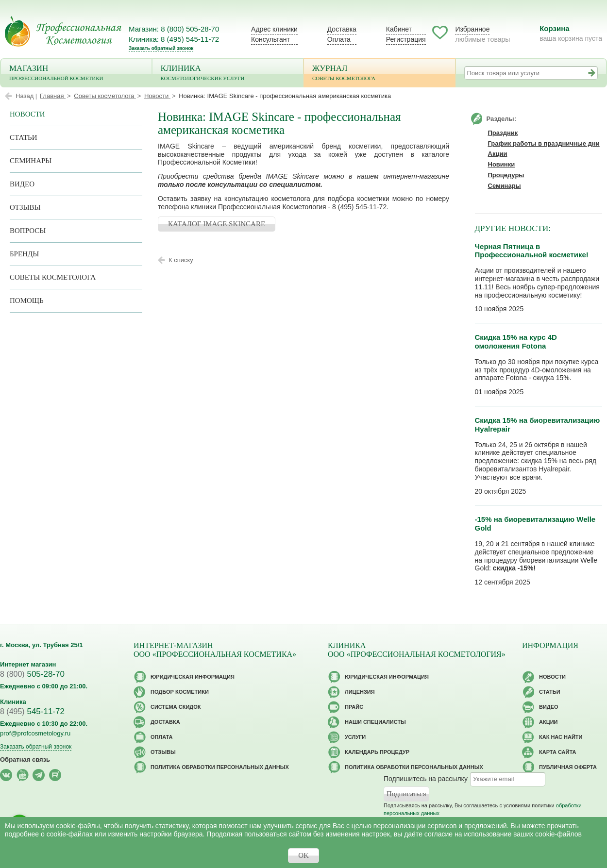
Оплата (339, 39)
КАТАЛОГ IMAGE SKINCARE (217, 224)
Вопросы (28, 231)
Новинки (502, 164)
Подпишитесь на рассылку (426, 779)
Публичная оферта (568, 767)
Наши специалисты (375, 722)
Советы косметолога (53, 277)
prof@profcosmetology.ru (35, 733)
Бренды (24, 254)
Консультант (270, 39)
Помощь (27, 300)
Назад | (26, 96)
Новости (27, 114)
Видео (22, 184)
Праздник (503, 133)
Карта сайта (557, 752)
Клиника (228, 74)
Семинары (31, 161)
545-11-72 (32, 711)
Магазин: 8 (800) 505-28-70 (174, 29)
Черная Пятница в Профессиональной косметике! (532, 251)
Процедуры (506, 175)
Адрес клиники (274, 29)
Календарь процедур (377, 752)
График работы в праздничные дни (544, 143)
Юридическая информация (193, 677)
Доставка (342, 29)
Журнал (379, 74)
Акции (498, 154)
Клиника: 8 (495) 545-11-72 (174, 39)
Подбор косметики (180, 692)
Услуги (355, 737)
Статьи (24, 137)
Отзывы (25, 207)
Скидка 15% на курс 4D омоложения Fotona (516, 342)
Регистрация (406, 39)
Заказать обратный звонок (161, 48)
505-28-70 (32, 674)
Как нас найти (561, 737)
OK (303, 855)
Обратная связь (25, 759)
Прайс (354, 707)
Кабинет (399, 29)
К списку (181, 260)
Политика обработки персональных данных (220, 767)
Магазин (76, 74)
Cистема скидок (176, 707)
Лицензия (360, 692)
